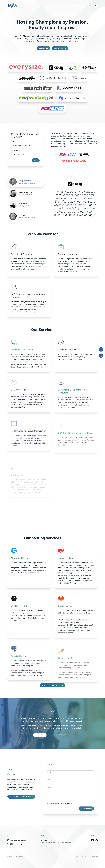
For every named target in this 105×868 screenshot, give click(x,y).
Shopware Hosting (20, 567)
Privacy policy (93, 857)
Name (50, 773)
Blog (77, 857)
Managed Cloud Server (22, 359)
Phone (49, 781)
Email (49, 789)
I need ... (14, 141)
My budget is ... (17, 150)
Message (50, 796)
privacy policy (68, 812)
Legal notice (84, 857)
